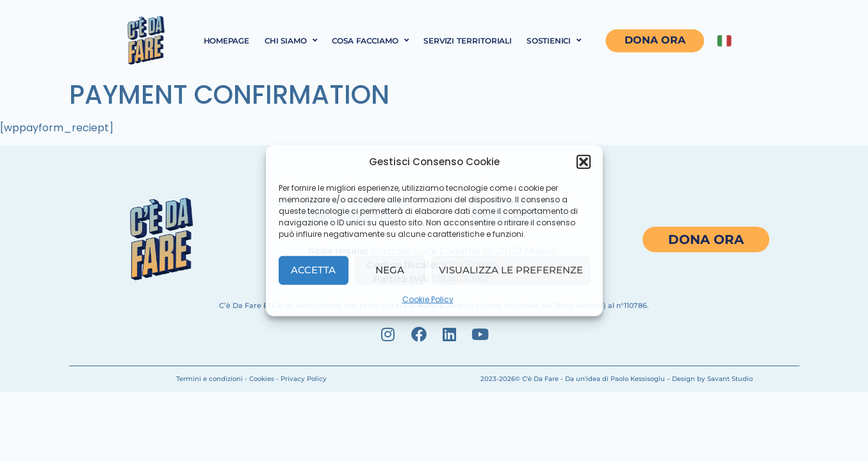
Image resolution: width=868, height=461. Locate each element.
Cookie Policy (428, 299)
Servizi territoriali (468, 40)
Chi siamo (290, 40)
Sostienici (554, 40)
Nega (390, 270)
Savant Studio (730, 379)
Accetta (313, 270)
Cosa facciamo (370, 40)
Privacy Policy (304, 379)
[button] (584, 162)
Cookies (262, 379)
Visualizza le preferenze (511, 270)
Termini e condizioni (209, 379)
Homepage (226, 40)
